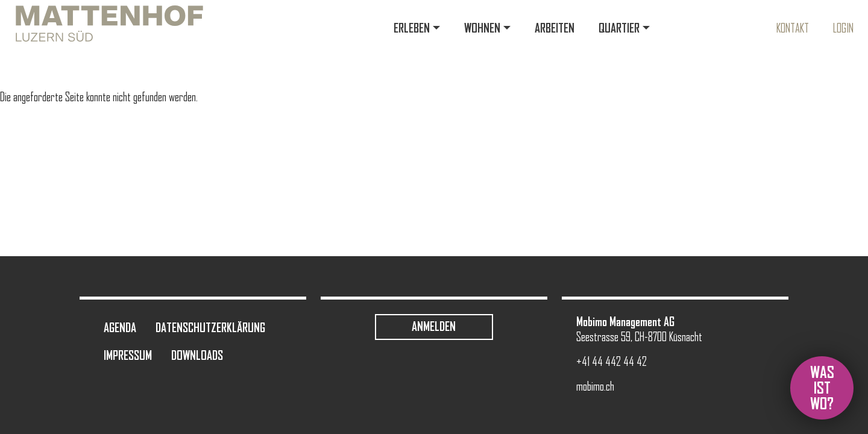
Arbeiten (555, 28)
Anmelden (434, 326)
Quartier (619, 28)
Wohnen (482, 28)
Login (843, 28)
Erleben (412, 28)
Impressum (128, 355)
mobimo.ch (595, 386)
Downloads (197, 355)
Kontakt (793, 28)
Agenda (120, 328)
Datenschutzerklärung (210, 328)
